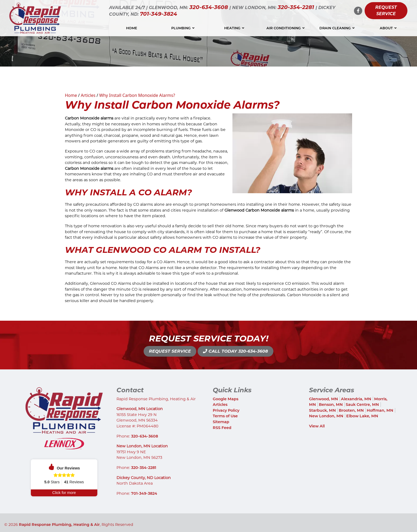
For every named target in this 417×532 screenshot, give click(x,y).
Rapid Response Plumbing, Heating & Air (59, 525)
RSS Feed (222, 428)
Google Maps (226, 399)
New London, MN (326, 416)
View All (317, 426)
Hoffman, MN (380, 410)
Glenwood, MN (324, 399)
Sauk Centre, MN (362, 405)
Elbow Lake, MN (362, 416)
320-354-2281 (297, 7)
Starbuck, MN (322, 410)
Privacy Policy (226, 410)
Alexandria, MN (356, 399)
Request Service (386, 11)
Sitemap (221, 422)
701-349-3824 (159, 14)
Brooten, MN (351, 410)
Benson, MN (331, 405)
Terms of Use (225, 416)
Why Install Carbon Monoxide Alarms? (137, 95)
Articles (88, 95)
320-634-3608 (209, 7)
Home (71, 95)
